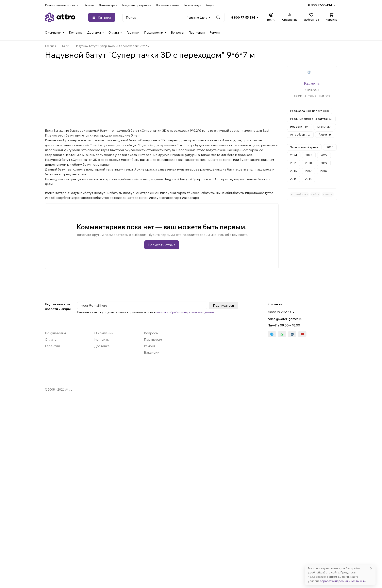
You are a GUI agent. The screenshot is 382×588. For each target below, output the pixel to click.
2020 (309, 163)
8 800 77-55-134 (320, 5)
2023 (309, 155)
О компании (53, 32)
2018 (293, 171)
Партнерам (197, 32)
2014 (308, 179)
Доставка (94, 32)
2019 (324, 163)
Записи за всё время (304, 147)
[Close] (371, 568)
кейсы (315, 194)
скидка (328, 194)
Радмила (312, 83)
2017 (309, 171)
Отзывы (89, 5)
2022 (324, 155)
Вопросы (177, 32)
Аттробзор (300, 135)
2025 (330, 147)
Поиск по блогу (197, 18)
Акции (210, 5)
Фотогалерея (108, 5)
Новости (299, 127)
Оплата (114, 32)
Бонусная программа (136, 5)
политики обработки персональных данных (185, 312)
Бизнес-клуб (192, 5)
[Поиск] (174, 17)
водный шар (299, 194)
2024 (294, 155)
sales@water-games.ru (285, 319)
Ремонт (215, 32)
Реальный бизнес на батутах (311, 119)
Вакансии (152, 352)
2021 (293, 163)
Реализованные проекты (62, 5)
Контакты (76, 32)
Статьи (325, 127)
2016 (324, 171)
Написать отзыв (162, 245)
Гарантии (133, 32)
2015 (293, 179)
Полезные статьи (167, 5)
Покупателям (154, 32)
